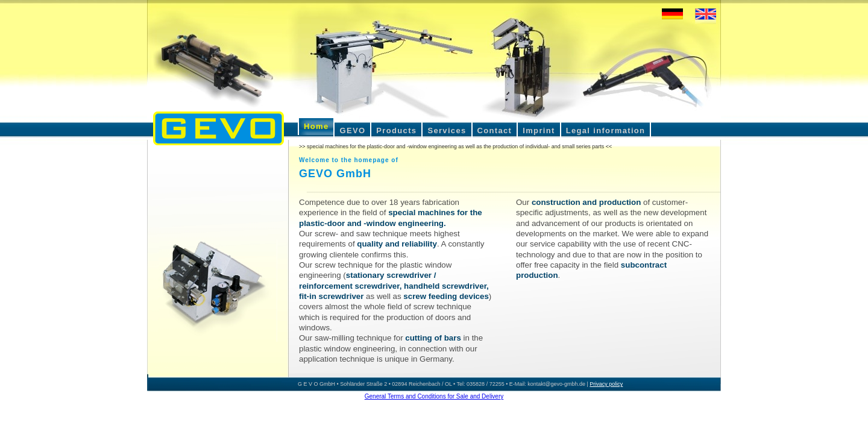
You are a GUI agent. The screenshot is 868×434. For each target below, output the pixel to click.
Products (396, 131)
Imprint (539, 131)
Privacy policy (606, 384)
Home (316, 126)
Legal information (606, 131)
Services (447, 131)
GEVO (352, 131)
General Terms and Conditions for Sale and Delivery (434, 396)
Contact (495, 131)
